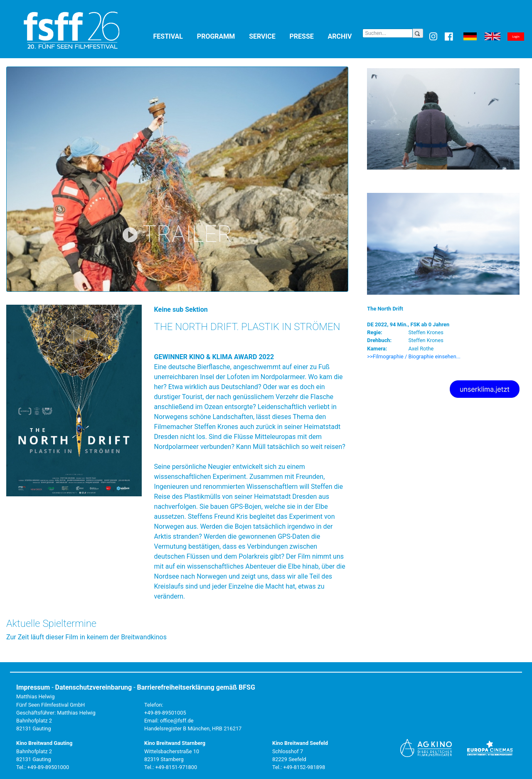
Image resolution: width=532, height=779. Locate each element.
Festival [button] (174, 36)
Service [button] (267, 36)
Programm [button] (221, 36)
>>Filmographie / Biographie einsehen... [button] (414, 356)
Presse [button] (307, 36)
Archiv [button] (345, 36)
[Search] (388, 33)
